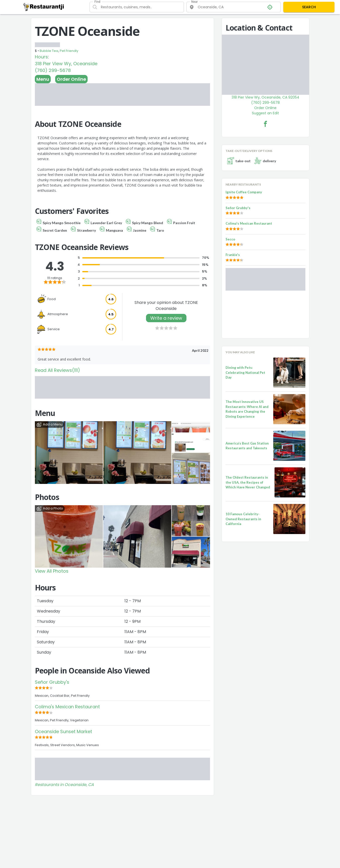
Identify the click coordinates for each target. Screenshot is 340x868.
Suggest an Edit (265, 113)
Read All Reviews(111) (57, 370)
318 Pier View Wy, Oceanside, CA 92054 (265, 97)
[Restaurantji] (44, 7)
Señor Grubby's (52, 682)
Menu (43, 79)
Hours (41, 57)
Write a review (166, 318)
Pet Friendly (69, 51)
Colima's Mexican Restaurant (67, 707)
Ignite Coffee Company (244, 192)
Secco (230, 239)
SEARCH (309, 7)
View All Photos (52, 571)
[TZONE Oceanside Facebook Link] (265, 124)
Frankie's (233, 255)
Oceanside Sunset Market (63, 731)
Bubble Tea (49, 51)
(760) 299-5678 (53, 70)
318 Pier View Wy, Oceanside (66, 64)
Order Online (71, 79)
